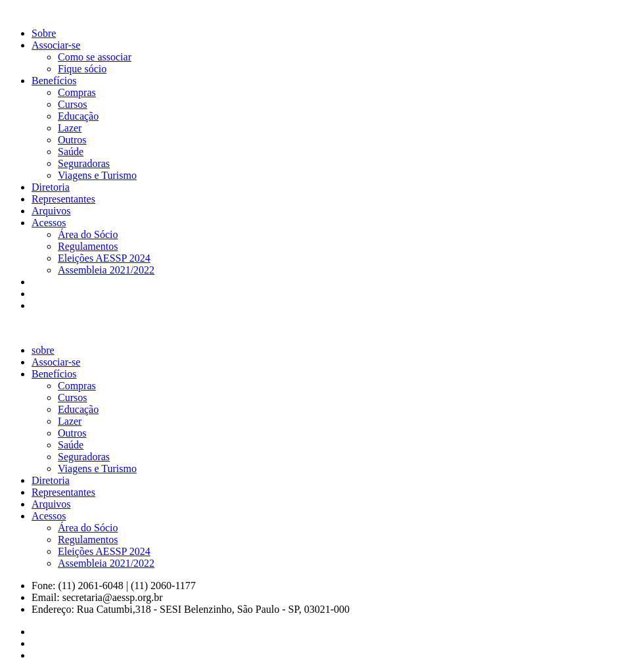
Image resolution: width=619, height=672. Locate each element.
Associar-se (56, 45)
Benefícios (54, 81)
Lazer (70, 128)
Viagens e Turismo (97, 175)
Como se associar (95, 57)
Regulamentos (88, 246)
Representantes (63, 199)
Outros (72, 140)
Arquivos (51, 211)
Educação (78, 116)
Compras (77, 92)
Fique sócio (82, 69)
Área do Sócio (88, 234)
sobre (43, 350)
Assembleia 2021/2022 (106, 270)
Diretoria (51, 187)
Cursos (72, 104)
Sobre (44, 33)
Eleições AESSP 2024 (104, 258)
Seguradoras (84, 163)
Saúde (71, 152)
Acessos (49, 223)
